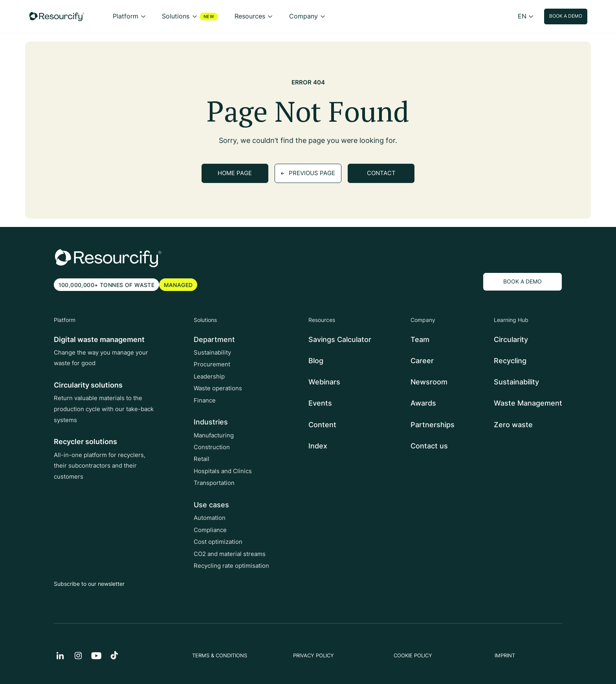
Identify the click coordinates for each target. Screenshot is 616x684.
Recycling (510, 361)
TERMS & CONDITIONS (220, 656)
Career (422, 361)
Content (322, 425)
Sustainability (212, 353)
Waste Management (528, 403)
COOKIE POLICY (413, 656)
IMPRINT (505, 656)
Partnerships (433, 425)
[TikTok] (114, 656)
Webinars (324, 382)
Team (420, 339)
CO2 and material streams (230, 554)
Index (318, 446)
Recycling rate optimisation (231, 566)
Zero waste (513, 425)
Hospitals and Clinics (223, 471)
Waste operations (218, 388)
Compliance (210, 530)
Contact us (429, 446)
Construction (212, 447)
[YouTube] (96, 656)
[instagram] (78, 656)
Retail (202, 459)
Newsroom (429, 382)
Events (320, 403)
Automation (210, 518)
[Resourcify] (57, 16)
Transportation (214, 483)
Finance (205, 401)
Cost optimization (218, 542)
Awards (423, 403)
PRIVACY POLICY (313, 656)
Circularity (511, 339)
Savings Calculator (340, 339)
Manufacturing (214, 435)
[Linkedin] (60, 656)
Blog (316, 361)
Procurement (212, 364)
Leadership (209, 377)
